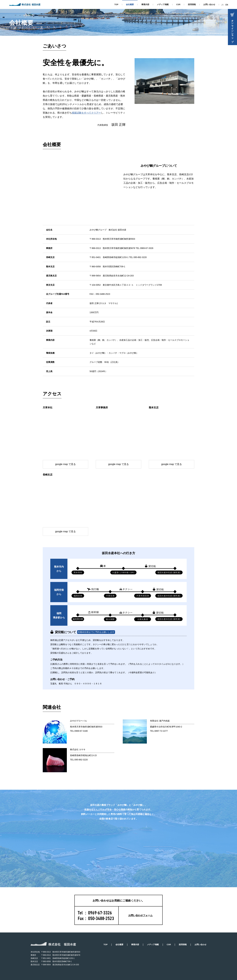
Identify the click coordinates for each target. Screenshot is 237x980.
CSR (178, 4)
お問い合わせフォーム (140, 915)
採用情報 (192, 4)
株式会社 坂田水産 (25, 4)
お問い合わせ (209, 4)
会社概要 (119, 945)
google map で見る (65, 464)
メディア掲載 (163, 4)
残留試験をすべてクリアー (86, 113)
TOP (116, 4)
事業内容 (145, 4)
